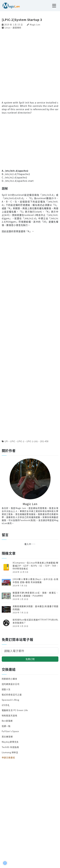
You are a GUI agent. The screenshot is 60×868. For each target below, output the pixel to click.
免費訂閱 (30, 659)
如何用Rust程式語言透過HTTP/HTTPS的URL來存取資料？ (35, 621)
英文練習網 (7, 737)
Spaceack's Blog (10, 700)
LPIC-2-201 (32, 441)
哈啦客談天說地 (10, 715)
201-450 (44, 441)
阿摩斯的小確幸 (10, 679)
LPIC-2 (21, 441)
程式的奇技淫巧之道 (12, 695)
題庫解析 (17, 28)
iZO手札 (6, 705)
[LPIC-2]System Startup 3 (22, 20)
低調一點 (6, 726)
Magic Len (35, 25)
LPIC (13, 441)
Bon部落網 (7, 721)
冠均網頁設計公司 (11, 684)
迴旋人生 (6, 689)
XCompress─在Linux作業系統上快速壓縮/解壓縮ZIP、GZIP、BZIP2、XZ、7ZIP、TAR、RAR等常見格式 (35, 566)
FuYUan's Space (10, 731)
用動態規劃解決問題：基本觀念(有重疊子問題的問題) (35, 608)
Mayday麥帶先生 (10, 742)
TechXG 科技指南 (10, 747)
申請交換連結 (8, 757)
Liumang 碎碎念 (10, 752)
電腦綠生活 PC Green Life (15, 710)
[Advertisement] (30, 65)
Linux (8, 28)
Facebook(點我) (28, 520)
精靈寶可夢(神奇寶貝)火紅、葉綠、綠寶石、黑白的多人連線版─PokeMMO (35, 594)
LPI (6, 441)
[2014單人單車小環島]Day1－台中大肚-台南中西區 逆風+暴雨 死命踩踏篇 (35, 581)
